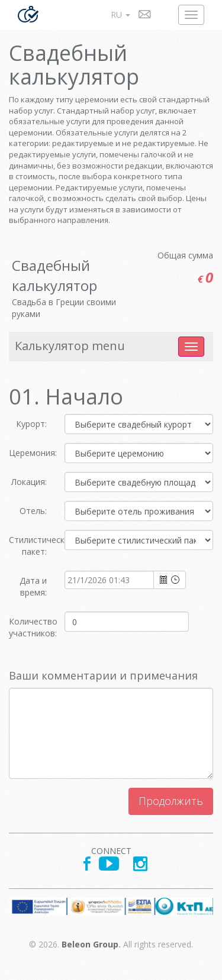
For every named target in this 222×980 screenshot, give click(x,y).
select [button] (163, 580)
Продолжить (171, 801)
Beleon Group (90, 944)
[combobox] (110, 580)
